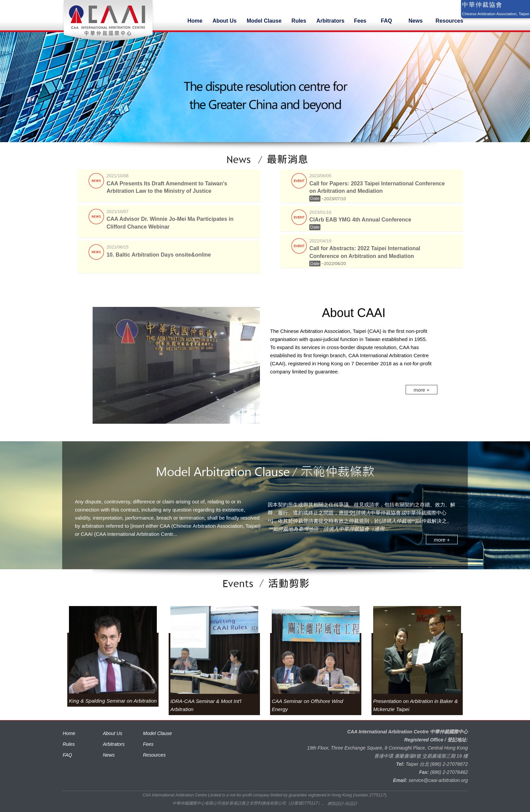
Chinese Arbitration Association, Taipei (496, 14)
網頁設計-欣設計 (342, 803)
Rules (69, 744)
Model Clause (158, 733)
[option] (113, 656)
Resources (154, 755)
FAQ (67, 755)
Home (69, 733)
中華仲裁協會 (482, 5)
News (109, 755)
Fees (148, 744)
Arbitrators (114, 744)
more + (421, 390)
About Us (113, 733)
